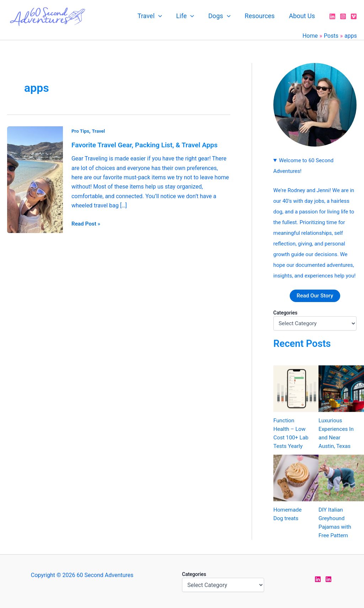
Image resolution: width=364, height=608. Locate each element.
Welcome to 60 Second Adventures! (303, 166)
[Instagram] (343, 16)
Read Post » (87, 223)
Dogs (223, 16)
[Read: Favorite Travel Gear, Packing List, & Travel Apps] (35, 179)
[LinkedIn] (332, 16)
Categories (285, 313)
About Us (303, 16)
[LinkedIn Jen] (318, 579)
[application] (165, 16)
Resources (262, 16)
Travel (156, 16)
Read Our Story (315, 296)
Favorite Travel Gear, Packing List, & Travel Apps (148, 145)
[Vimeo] (354, 16)
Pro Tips (81, 131)
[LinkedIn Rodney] (328, 579)
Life (190, 16)
